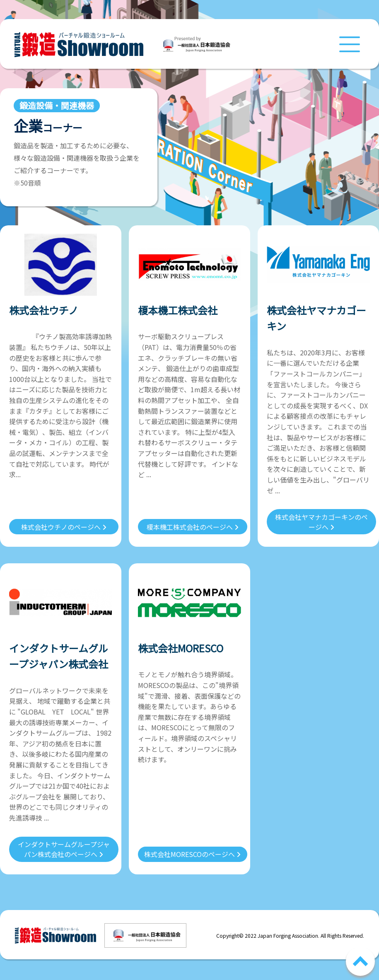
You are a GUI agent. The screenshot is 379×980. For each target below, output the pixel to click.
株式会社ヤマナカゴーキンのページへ (321, 522)
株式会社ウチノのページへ (64, 527)
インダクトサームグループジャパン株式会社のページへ (64, 849)
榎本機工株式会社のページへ (193, 527)
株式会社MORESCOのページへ (192, 854)
